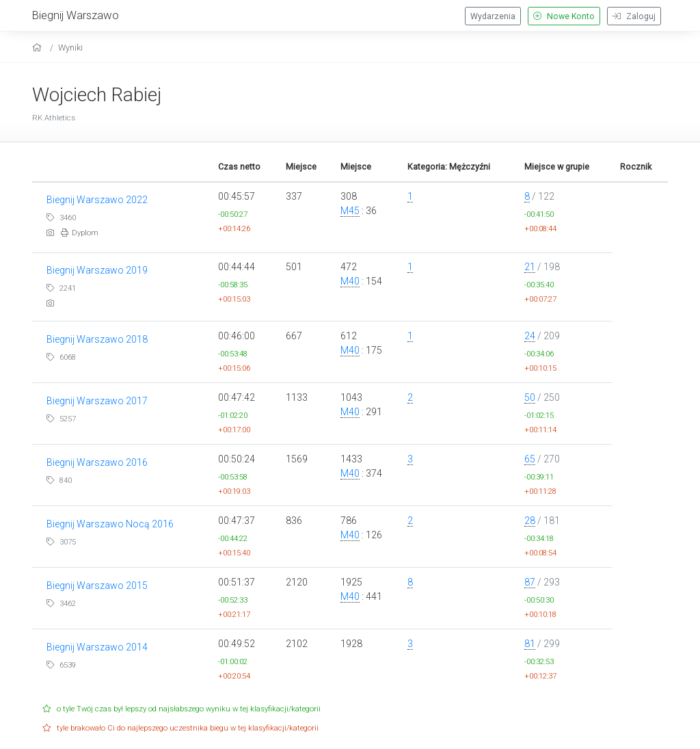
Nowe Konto (564, 16)
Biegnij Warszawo (76, 15)
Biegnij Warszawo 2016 (97, 462)
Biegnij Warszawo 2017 (97, 401)
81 (530, 644)
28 (530, 521)
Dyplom (80, 233)
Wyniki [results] (70, 48)
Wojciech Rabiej (97, 95)
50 (530, 397)
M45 (350, 211)
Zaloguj (634, 16)
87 (530, 582)
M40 (350, 281)
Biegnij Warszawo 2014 (97, 647)
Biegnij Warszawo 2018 (97, 339)
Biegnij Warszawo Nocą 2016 (110, 524)
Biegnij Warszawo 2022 (97, 200)
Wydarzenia (493, 16)
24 (530, 336)
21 (530, 267)
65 (530, 459)
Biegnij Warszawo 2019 (97, 270)
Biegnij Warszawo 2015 (97, 586)
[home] (39, 48)
